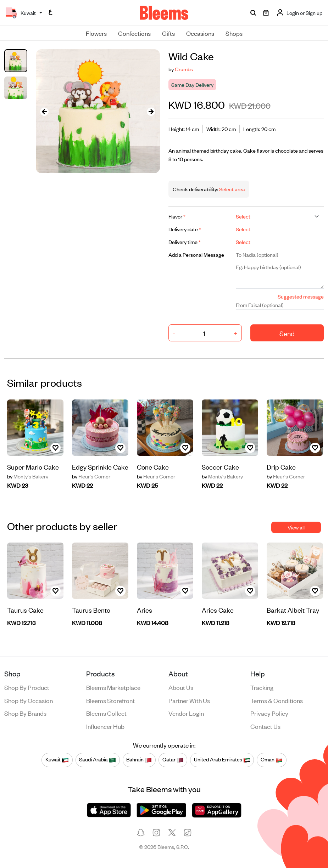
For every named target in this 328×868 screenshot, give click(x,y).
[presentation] (44, 111)
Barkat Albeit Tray (293, 610)
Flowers (96, 33)
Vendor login (186, 713)
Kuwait (57, 760)
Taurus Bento (91, 610)
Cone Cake (153, 467)
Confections (134, 33)
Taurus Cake (25, 610)
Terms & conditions (277, 700)
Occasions (200, 33)
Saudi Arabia (98, 760)
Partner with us (189, 700)
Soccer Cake (220, 467)
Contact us (265, 726)
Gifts (168, 33)
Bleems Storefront (110, 700)
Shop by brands (25, 713)
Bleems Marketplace (113, 687)
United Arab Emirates (222, 760)
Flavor (177, 216)
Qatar (173, 760)
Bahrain (139, 760)
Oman (272, 760)
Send (287, 333)
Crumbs (184, 69)
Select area (232, 189)
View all (296, 527)
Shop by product (27, 687)
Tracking (262, 687)
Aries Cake (218, 610)
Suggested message (301, 296)
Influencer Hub (105, 726)
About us (181, 687)
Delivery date (185, 229)
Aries (144, 610)
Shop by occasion (29, 700)
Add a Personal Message (196, 254)
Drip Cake (281, 467)
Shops (234, 33)
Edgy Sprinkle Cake (100, 467)
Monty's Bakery (28, 476)
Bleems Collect (106, 713)
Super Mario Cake (33, 467)
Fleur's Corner (91, 476)
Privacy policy (269, 713)
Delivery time (185, 242)
